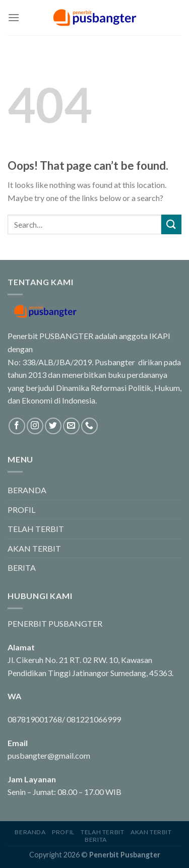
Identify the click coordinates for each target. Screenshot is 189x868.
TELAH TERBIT (36, 529)
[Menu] (14, 17)
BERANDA (27, 490)
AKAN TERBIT (34, 548)
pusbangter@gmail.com (49, 755)
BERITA (22, 567)
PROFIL (21, 510)
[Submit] (171, 224)
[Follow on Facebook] (17, 426)
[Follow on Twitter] (53, 426)
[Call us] (89, 426)
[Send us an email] (71, 426)
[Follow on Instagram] (35, 426)
